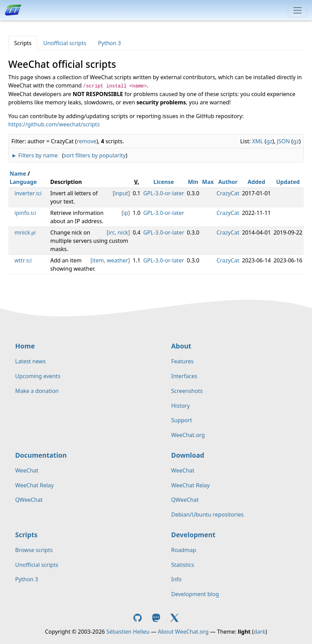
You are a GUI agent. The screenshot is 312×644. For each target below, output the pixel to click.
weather (118, 260)
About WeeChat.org (183, 632)
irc (112, 232)
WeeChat (27, 470)
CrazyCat (228, 193)
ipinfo (25, 213)
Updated (288, 182)
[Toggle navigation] (298, 10)
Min (193, 182)
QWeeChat (29, 500)
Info (177, 579)
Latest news (31, 361)
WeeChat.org (188, 435)
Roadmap (184, 550)
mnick (25, 232)
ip (126, 213)
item (98, 260)
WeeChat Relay (34, 485)
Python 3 (109, 43)
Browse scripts (34, 550)
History (181, 406)
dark (260, 632)
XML (258, 141)
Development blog (195, 594)
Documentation (41, 455)
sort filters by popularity (95, 155)
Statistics (183, 565)
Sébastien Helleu (128, 632)
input (121, 193)
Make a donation (37, 391)
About (181, 346)
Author (228, 182)
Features (183, 361)
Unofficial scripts (65, 43)
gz (269, 141)
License (164, 182)
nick (123, 232)
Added (256, 182)
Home (25, 346)
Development (193, 535)
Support (182, 420)
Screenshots (187, 391)
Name (18, 174)
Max (208, 182)
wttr (23, 260)
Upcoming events (38, 376)
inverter (28, 193)
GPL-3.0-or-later (164, 193)
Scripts (23, 43)
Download (188, 455)
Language (23, 182)
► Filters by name (34, 155)
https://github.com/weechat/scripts (54, 124)
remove (87, 141)
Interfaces (184, 376)
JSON (283, 141)
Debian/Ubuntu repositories (208, 515)
